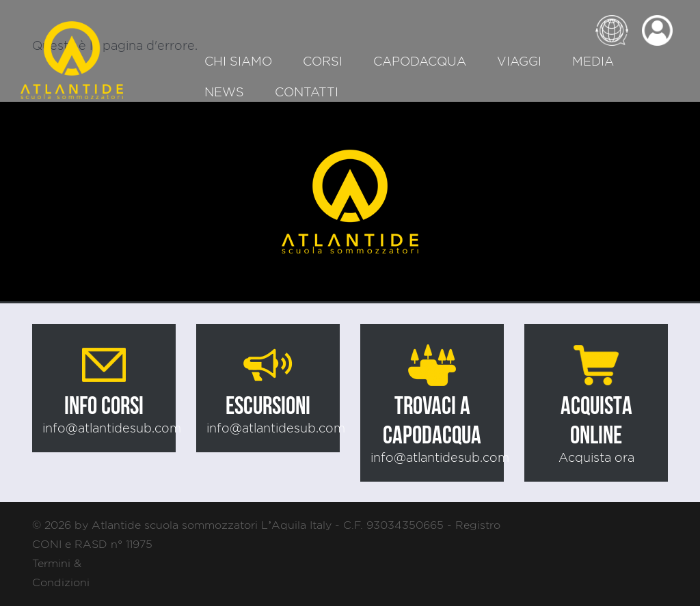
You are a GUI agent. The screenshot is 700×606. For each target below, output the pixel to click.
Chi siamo (238, 61)
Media (593, 61)
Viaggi (519, 61)
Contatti (307, 92)
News (224, 92)
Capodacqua (420, 61)
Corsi (323, 61)
